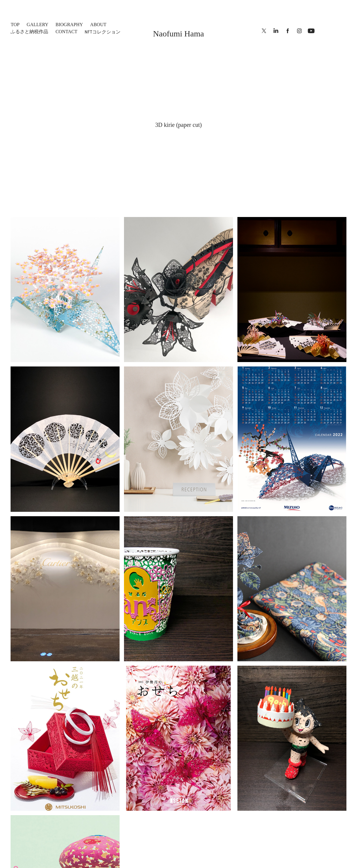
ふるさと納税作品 (29, 32)
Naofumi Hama (178, 34)
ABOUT (98, 25)
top (15, 25)
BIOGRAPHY (69, 25)
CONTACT (66, 32)
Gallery (38, 25)
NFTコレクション (103, 32)
